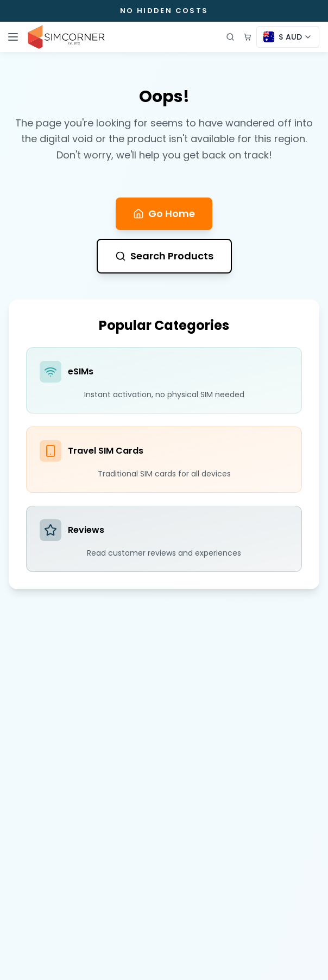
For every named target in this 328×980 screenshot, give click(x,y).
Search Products (164, 256)
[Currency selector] (288, 37)
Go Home (164, 214)
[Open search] (230, 37)
